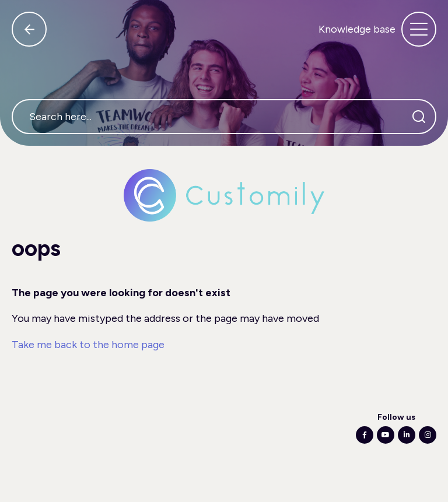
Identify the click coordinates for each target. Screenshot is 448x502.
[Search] (419, 117)
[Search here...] (224, 117)
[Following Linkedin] (407, 435)
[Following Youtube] (386, 435)
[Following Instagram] (428, 435)
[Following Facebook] (365, 435)
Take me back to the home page (88, 345)
